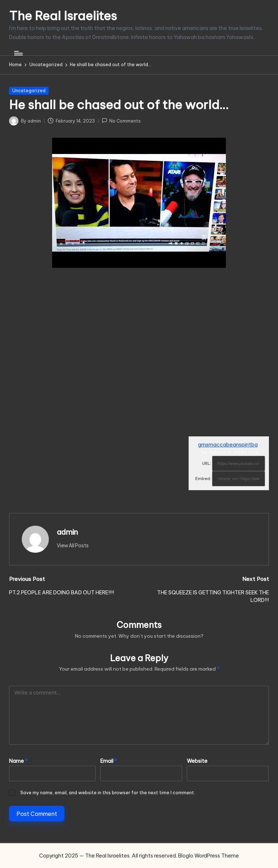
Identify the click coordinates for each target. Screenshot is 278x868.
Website (197, 761)
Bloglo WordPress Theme (208, 856)
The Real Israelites (63, 16)
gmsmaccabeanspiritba (228, 445)
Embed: (203, 479)
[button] (73, 546)
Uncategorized (29, 91)
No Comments (121, 121)
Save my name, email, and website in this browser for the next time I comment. (108, 792)
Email (109, 761)
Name (18, 761)
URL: (207, 463)
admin (67, 532)
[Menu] (18, 53)
